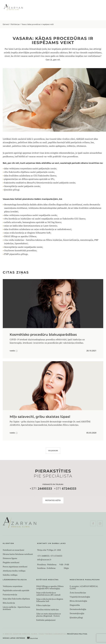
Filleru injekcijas (43, 605)
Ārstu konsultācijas (78, 593)
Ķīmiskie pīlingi (76, 618)
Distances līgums (10, 558)
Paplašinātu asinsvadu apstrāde (16, 590)
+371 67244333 (56, 556)
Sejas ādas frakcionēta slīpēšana (16, 599)
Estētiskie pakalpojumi (46, 620)
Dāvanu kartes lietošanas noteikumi (18, 554)
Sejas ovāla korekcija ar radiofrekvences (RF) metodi (48, 594)
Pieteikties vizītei (53, 500)
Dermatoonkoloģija (78, 609)
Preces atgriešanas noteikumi (15, 567)
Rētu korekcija (9, 603)
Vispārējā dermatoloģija (80, 597)
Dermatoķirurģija (77, 613)
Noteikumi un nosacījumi (13, 550)
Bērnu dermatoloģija (78, 601)
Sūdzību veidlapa (10, 575)
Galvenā (6, 24)
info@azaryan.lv (44, 560)
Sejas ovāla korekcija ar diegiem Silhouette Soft (50, 600)
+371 (41, 489)
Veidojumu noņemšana (13, 586)
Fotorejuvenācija (10, 595)
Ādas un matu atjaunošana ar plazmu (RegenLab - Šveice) (49, 615)
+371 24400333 (43, 556)
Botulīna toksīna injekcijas (47, 610)
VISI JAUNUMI (53, 451)
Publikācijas (15, 24)
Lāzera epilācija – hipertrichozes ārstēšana (16, 608)
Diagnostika (75, 605)
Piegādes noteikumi (11, 562)
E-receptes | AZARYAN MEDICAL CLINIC (84, 587)
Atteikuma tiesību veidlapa (14, 571)
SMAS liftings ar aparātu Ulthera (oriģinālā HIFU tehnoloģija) (50, 587)
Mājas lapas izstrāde (14, 638)
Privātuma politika (77, 634)
